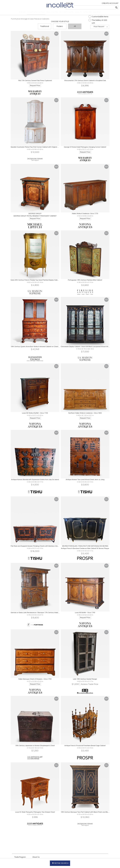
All (75, 28)
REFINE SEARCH (60, 862)
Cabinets (47, 21)
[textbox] (99, 7)
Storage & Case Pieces (31, 21)
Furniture (16, 21)
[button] (99, 29)
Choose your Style (60, 23)
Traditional (45, 28)
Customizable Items (97, 18)
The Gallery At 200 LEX (97, 23)
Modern (60, 28)
